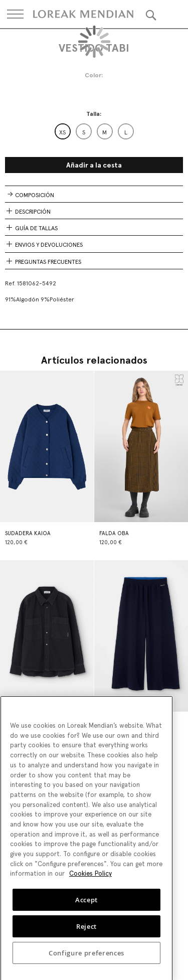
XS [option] (62, 132)
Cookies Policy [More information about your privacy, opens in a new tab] (90, 879)
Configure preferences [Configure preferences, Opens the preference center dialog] (86, 958)
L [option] (126, 132)
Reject (86, 932)
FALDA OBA (114, 533)
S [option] (84, 132)
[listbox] (94, 131)
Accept (86, 905)
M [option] (105, 132)
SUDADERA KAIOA (28, 533)
